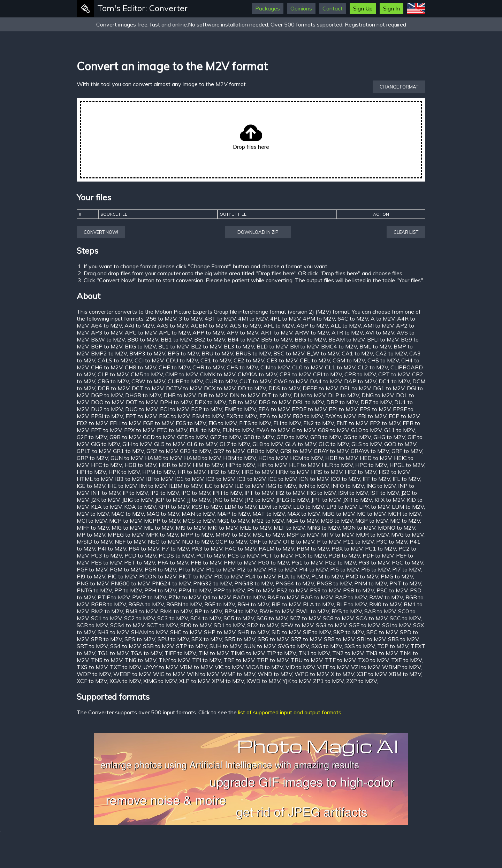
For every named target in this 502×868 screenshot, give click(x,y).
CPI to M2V (328, 374)
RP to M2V (208, 611)
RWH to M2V (276, 611)
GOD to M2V (400, 444)
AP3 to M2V (107, 332)
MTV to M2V (337, 535)
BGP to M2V (107, 346)
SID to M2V (286, 632)
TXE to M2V (406, 660)
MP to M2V (91, 535)
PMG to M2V (397, 576)
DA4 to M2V (326, 381)
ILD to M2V (249, 486)
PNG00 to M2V (130, 583)
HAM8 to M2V (202, 458)
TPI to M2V (207, 660)
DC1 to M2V (394, 381)
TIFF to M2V (180, 653)
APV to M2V (242, 332)
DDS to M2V (284, 388)
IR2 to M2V (290, 493)
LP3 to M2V (341, 507)
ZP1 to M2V (328, 681)
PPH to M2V (160, 590)
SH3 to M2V (113, 632)
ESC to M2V (174, 416)
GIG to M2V (105, 444)
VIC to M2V (229, 667)
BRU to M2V (217, 353)
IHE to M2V (122, 486)
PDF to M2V (378, 555)
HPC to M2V (371, 465)
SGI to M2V (396, 625)
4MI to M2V (253, 318)
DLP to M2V (344, 395)
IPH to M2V (227, 493)
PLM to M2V (327, 576)
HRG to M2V (257, 472)
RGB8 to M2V (108, 604)
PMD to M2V (362, 576)
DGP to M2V (107, 395)
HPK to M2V (124, 472)
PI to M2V (191, 569)
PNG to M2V (93, 583)
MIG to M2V (127, 528)
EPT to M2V (141, 416)
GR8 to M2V (262, 451)
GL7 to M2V (235, 444)
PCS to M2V (243, 555)
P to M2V (329, 541)
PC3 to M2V (107, 555)
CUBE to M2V (185, 381)
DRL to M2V (308, 402)
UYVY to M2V (160, 667)
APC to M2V (141, 332)
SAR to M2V (380, 611)
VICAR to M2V (265, 667)
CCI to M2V (149, 360)
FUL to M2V (205, 430)
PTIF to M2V (114, 597)
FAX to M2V (340, 416)
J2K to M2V (105, 500)
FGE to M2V (158, 423)
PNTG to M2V (94, 590)
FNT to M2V (352, 423)
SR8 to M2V (339, 639)
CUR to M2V (221, 381)
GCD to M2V (159, 437)
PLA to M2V (293, 576)
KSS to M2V (207, 507)
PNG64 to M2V (295, 583)
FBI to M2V (372, 416)
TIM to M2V (213, 653)
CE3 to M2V (282, 360)
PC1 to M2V (381, 548)
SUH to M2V (225, 646)
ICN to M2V (314, 479)
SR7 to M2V (306, 639)
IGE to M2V (91, 486)
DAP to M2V (360, 381)
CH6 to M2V (107, 367)
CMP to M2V (181, 374)
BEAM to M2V (347, 339)
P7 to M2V (175, 548)
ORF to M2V (265, 541)
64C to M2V (353, 318)
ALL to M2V (346, 325)
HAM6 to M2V (163, 458)
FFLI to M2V (125, 423)
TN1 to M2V (314, 653)
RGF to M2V (220, 604)
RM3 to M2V (142, 611)
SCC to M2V (405, 618)
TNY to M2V (174, 660)
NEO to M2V (164, 541)
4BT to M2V (220, 318)
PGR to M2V (160, 569)
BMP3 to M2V (147, 353)
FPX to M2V (139, 430)
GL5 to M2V (169, 444)
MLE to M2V (256, 528)
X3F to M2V (372, 674)
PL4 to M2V (260, 576)
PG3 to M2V (374, 562)
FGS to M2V (191, 423)
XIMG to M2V (160, 681)
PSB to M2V (359, 590)
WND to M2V (275, 674)
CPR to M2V (360, 374)
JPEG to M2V (292, 500)
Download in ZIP (258, 232)
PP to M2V (128, 590)
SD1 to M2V (229, 625)
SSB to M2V (158, 646)
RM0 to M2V (385, 604)
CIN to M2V (275, 367)
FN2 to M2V (319, 423)
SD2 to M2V (263, 625)
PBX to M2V (347, 548)
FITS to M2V (255, 423)
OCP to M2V (231, 541)
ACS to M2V (245, 325)
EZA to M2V (275, 416)
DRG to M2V (275, 402)
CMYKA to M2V (257, 374)
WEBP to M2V (132, 674)
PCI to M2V (211, 555)
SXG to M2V (327, 646)
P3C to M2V (392, 541)
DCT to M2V (148, 388)
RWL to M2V (313, 611)
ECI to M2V (174, 409)
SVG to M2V (293, 646)
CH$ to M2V (383, 360)
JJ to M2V (199, 500)
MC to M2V (371, 514)
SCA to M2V (372, 618)
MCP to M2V (125, 521)
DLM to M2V (310, 395)
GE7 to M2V (226, 437)
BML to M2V (375, 346)
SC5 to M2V (239, 618)
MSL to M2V (268, 535)
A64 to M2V (107, 325)
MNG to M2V (324, 528)
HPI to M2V (91, 472)
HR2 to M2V (223, 472)
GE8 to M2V (259, 437)
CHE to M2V (174, 367)
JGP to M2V (170, 500)
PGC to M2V (408, 562)
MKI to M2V (223, 528)
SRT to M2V (92, 646)
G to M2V (304, 430)
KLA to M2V (106, 507)
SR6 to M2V (273, 639)
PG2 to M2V (340, 562)
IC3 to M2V (251, 479)
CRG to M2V (113, 381)
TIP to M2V (282, 653)
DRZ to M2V (376, 402)
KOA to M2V (140, 507)
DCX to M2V (220, 388)
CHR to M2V (208, 367)
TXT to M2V (125, 667)
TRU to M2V (307, 660)
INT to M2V (106, 493)
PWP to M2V (149, 597)
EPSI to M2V (107, 416)
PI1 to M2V (220, 569)
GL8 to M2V (268, 444)
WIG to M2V (169, 674)
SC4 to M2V (206, 618)
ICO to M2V (345, 479)
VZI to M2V (365, 667)
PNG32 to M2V (212, 583)
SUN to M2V (260, 646)
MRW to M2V (233, 535)
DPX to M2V (210, 402)
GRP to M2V (92, 458)
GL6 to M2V (202, 444)
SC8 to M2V (338, 618)
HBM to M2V (239, 458)
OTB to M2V (299, 541)
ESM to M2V (208, 416)
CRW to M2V (148, 381)
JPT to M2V (326, 500)
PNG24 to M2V (171, 583)
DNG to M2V (378, 395)
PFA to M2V (173, 562)
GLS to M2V (367, 444)
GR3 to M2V (195, 451)
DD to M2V (252, 388)
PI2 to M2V (251, 569)
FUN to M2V (238, 430)
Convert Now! (101, 232)
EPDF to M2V (309, 409)
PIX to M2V (228, 576)
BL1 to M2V (173, 346)
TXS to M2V (92, 667)
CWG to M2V (291, 381)
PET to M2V (140, 562)
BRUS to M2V (253, 353)
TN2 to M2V (348, 653)
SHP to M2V (220, 632)
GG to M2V (357, 437)
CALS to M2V (115, 360)
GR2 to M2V (162, 451)
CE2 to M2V (249, 360)
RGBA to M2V (146, 604)
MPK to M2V (162, 535)
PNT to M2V (405, 583)
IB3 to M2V (129, 479)
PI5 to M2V (344, 569)
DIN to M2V (245, 395)
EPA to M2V (274, 409)
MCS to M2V (199, 521)
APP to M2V (208, 332)
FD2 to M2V (92, 423)
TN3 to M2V (382, 653)
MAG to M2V (163, 514)
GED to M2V (292, 437)
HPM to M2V (159, 472)
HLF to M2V (304, 465)
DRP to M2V (342, 402)
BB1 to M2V (176, 339)
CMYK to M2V (218, 374)
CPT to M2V (394, 374)
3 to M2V (191, 318)
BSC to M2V (289, 353)
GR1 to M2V (128, 451)
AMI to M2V (378, 325)
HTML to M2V (95, 479)
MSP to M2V (303, 535)
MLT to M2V (289, 528)
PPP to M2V (229, 590)
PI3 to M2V (282, 569)
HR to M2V (191, 472)
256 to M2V (161, 318)
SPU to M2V (173, 639)
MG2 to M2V (268, 521)
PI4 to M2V (313, 569)
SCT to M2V (162, 625)
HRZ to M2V (360, 472)
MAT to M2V (269, 514)
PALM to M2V (276, 548)
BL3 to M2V (239, 346)
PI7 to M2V (406, 569)
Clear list (406, 232)
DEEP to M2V (320, 388)
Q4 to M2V (217, 597)
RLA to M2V (318, 604)
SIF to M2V (317, 632)
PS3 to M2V (325, 590)
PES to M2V (106, 562)
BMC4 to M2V (339, 346)
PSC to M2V (392, 590)
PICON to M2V (158, 576)
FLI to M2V (287, 423)
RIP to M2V (286, 604)
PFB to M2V (206, 562)
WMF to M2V (238, 674)
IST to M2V (385, 493)
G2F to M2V (92, 437)
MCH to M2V (404, 514)
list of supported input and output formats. (290, 712)
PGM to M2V (126, 569)
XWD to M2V (263, 681)
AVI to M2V (380, 332)
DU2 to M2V (107, 409)
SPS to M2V (140, 639)
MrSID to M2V (94, 541)
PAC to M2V (241, 548)
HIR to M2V (272, 465)
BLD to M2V (272, 346)
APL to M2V (174, 332)
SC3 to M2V (173, 618)
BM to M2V (304, 346)
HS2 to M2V (394, 472)
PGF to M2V (92, 569)
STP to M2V (192, 646)
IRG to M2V (321, 493)
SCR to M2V (92, 625)
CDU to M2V (182, 360)
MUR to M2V (372, 535)
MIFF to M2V (93, 528)
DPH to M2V (176, 402)
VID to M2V (300, 667)
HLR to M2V (337, 465)
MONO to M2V (397, 528)
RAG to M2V (317, 597)
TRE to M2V (239, 660)
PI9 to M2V (91, 576)
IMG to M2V (281, 486)
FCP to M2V (404, 416)
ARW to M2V (312, 332)
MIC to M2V (405, 521)
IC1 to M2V (189, 479)
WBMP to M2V (401, 667)
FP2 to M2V (385, 423)
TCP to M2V (393, 646)
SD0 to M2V (196, 625)
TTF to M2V (340, 660)
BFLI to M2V (383, 339)
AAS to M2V (172, 325)
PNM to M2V (371, 583)
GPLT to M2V (94, 451)
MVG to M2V (407, 535)
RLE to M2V (352, 604)
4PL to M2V (285, 318)
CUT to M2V (255, 381)
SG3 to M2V (331, 625)
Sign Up (363, 8)
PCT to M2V (277, 555)
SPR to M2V (107, 639)
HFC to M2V (107, 465)
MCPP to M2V (162, 521)
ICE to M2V (282, 479)
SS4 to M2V (125, 646)
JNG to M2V (227, 500)
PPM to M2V (195, 590)
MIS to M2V (191, 528)
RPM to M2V (241, 611)
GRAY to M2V (331, 451)
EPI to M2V (343, 409)
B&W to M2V (108, 339)
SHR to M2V (253, 632)
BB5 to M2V (277, 339)
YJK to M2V (297, 681)
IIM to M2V (153, 486)
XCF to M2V (92, 681)
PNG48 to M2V (254, 583)
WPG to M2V (311, 674)
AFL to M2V (279, 325)
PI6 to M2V (375, 569)
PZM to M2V (184, 597)
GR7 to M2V (229, 451)
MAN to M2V (198, 514)
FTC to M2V (172, 430)
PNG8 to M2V (334, 583)
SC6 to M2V (272, 618)
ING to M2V (381, 486)
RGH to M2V (253, 604)
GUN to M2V (127, 458)
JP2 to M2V (259, 500)
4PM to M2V (319, 318)
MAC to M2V (128, 514)
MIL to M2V (159, 528)
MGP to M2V (371, 521)
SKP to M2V (349, 632)
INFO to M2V (348, 486)
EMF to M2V (240, 409)
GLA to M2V (301, 444)
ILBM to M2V (186, 486)
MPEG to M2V (126, 535)
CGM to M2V (349, 360)
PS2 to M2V (292, 590)
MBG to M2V (338, 514)
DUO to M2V (141, 409)
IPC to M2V (196, 493)
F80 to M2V (308, 416)
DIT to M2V (276, 395)
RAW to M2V (386, 597)
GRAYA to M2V (370, 451)
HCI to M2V (273, 458)
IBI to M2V (159, 479)
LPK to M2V (374, 507)
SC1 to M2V (106, 618)
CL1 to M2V (340, 367)
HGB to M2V (140, 465)
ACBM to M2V (209, 325)
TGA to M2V (146, 653)
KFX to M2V (389, 500)
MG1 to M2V (233, 521)
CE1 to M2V (216, 360)
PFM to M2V (240, 562)
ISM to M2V (353, 493)
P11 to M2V (358, 541)
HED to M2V (376, 458)
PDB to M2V (344, 555)
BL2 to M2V (206, 346)
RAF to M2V (283, 597)
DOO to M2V (107, 402)
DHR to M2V (180, 395)
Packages (268, 8)
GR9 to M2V (296, 451)
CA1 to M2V (357, 353)
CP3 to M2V (295, 374)
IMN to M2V (314, 486)
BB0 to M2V (143, 339)
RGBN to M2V (184, 604)
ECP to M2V (207, 409)
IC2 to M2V (220, 479)
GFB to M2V (326, 437)
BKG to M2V (140, 346)
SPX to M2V (207, 639)
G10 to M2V (366, 430)
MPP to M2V (197, 535)
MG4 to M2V (302, 521)
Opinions (301, 8)
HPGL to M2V (407, 465)
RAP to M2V (351, 597)
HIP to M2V (240, 465)
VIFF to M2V (333, 667)
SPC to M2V (382, 632)
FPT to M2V (106, 430)
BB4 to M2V (243, 339)
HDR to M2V (341, 458)
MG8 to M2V (337, 521)
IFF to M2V (376, 479)
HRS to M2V (327, 472)
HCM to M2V (306, 458)
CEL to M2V (315, 360)
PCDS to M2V (176, 555)
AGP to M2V (312, 325)
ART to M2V (277, 332)
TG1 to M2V (113, 653)
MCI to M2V (92, 521)
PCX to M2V (310, 555)
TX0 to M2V (373, 660)
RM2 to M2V (107, 611)
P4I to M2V (112, 548)
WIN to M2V (203, 674)
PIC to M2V (122, 576)
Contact (333, 8)
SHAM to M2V (149, 632)
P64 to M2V (144, 548)
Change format (399, 87)
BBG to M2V (310, 339)
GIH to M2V (137, 444)
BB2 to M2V (210, 339)
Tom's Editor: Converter (142, 8)
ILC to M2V (219, 486)
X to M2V (343, 674)
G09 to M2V (333, 430)
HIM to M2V (208, 465)
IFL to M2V (406, 479)
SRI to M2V (371, 639)
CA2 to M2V (391, 353)
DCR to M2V (113, 388)
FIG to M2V (223, 423)
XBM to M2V (405, 674)
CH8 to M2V (140, 367)
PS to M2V (261, 590)
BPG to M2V (183, 353)
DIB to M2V (213, 395)
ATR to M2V (347, 332)
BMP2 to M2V (109, 353)
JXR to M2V (358, 500)
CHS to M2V (242, 367)
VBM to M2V (196, 667)
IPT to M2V (259, 493)
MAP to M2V (234, 514)
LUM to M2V (408, 507)
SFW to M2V (297, 625)
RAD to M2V (249, 597)
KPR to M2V (174, 507)
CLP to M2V (113, 374)
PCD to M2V (140, 555)
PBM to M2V (313, 548)
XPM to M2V (228, 681)
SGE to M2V (364, 625)
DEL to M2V (355, 388)
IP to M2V (135, 493)
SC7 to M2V (305, 618)
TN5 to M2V (107, 660)
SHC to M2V (186, 632)
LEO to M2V (309, 507)
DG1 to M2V (389, 388)
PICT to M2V (195, 576)
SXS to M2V (360, 646)
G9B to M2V (125, 437)
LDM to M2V (275, 507)
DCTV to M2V (184, 388)
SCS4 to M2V (127, 625)
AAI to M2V (139, 325)
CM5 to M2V (147, 374)
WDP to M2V (94, 674)
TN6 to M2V (140, 660)
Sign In (391, 8)
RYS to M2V (347, 611)
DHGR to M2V (143, 395)
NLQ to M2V (197, 541)
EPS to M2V (375, 409)
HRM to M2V (292, 472)
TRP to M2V (273, 660)
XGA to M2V (125, 681)
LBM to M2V (240, 507)
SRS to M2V (403, 639)
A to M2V (383, 318)
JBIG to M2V (137, 500)
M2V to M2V (93, 514)
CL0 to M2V (307, 367)
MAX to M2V (303, 514)
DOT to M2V (142, 402)
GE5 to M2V (192, 437)
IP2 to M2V (165, 493)
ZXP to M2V (362, 681)
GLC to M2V (334, 444)
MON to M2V (359, 528)
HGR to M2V (174, 465)
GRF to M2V (407, 451)
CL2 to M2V (373, 367)
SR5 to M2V (240, 639)
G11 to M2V (400, 430)
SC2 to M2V (139, 618)
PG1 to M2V (307, 562)
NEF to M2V (130, 541)
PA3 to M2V (207, 548)
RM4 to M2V (176, 611)
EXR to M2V (242, 416)
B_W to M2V (323, 353)
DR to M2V (242, 402)
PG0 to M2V (273, 562)
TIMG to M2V (248, 653)
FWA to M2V (273, 430)
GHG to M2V (389, 437)
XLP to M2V (194, 681)
